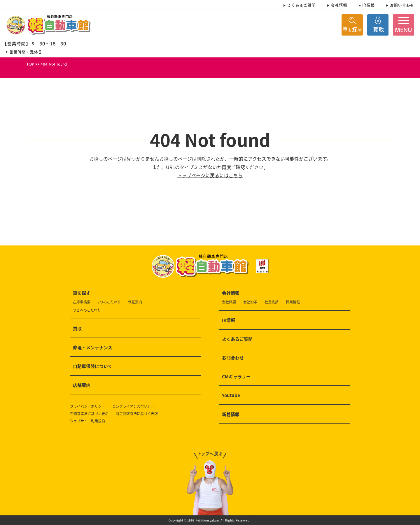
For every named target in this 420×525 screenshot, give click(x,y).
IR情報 (368, 5)
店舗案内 (82, 385)
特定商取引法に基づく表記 (137, 414)
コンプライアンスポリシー (133, 407)
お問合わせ (233, 358)
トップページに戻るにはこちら (210, 175)
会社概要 (229, 302)
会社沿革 (250, 302)
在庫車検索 (82, 302)
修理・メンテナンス (93, 348)
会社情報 (339, 5)
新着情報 (231, 415)
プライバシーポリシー (87, 407)
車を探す (82, 293)
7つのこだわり (109, 302)
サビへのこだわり (87, 310)
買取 (77, 329)
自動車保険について (93, 366)
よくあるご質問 (301, 5)
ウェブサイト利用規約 (87, 421)
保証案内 (135, 302)
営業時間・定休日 (26, 52)
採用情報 (293, 302)
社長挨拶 (272, 302)
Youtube (231, 396)
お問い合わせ (402, 5)
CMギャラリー (236, 377)
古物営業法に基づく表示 (89, 414)
